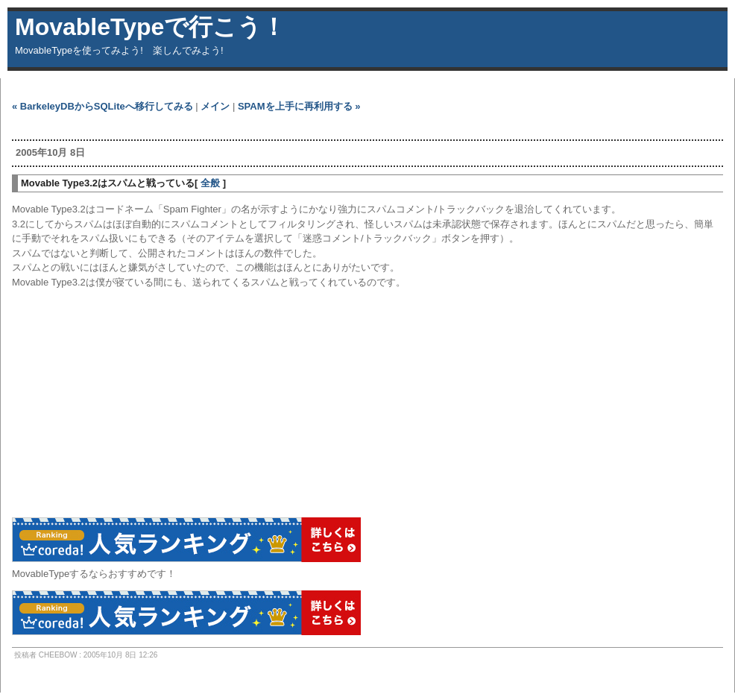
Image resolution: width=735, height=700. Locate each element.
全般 (210, 183)
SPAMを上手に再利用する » (299, 106)
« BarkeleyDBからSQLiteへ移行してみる (102, 106)
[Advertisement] (186, 126)
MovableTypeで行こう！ (150, 27)
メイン (215, 106)
